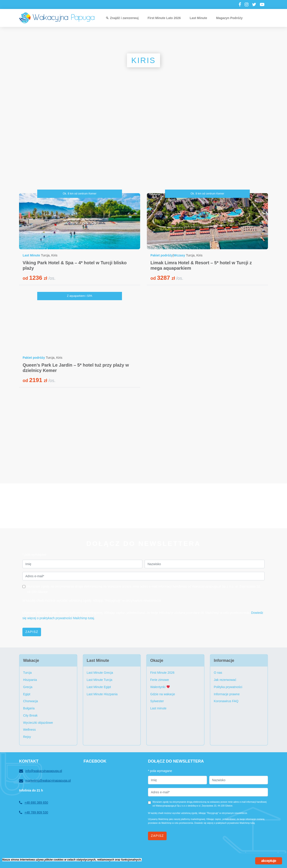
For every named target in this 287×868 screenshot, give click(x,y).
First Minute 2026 (162, 673)
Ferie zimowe (160, 680)
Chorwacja (30, 701)
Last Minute (198, 18)
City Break (30, 715)
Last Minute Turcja (100, 680)
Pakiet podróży (162, 255)
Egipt (27, 694)
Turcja (45, 255)
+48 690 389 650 (34, 803)
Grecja (28, 687)
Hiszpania (30, 680)
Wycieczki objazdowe (38, 723)
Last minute (158, 708)
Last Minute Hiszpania (102, 694)
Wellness (29, 730)
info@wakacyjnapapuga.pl (41, 771)
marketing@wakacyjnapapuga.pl (45, 781)
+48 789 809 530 (34, 813)
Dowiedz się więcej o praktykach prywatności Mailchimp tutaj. (225, 823)
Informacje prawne (227, 694)
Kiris (54, 255)
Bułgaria (29, 708)
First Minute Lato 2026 (164, 18)
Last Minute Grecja (100, 673)
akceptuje (269, 861)
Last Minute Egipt (99, 687)
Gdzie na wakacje (163, 694)
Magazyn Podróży (229, 18)
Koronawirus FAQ (226, 701)
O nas (218, 673)
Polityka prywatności (228, 687)
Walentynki (160, 687)
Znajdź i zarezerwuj (124, 18)
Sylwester (157, 701)
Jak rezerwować (225, 680)
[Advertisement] (143, 146)
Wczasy (179, 255)
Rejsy (27, 737)
